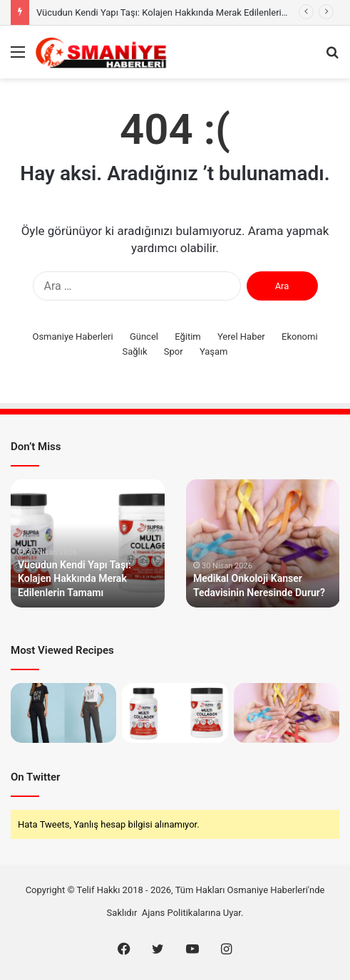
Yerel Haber (241, 337)
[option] (88, 543)
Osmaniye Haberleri (72, 337)
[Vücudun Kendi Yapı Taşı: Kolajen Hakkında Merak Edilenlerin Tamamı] (175, 713)
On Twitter (35, 777)
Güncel (144, 337)
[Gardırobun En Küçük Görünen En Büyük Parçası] (63, 713)
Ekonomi (300, 337)
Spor (174, 351)
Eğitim (188, 337)
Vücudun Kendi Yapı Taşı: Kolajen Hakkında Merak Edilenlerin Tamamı (179, 12)
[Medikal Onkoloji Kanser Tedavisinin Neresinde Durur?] (287, 713)
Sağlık (135, 351)
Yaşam (214, 351)
